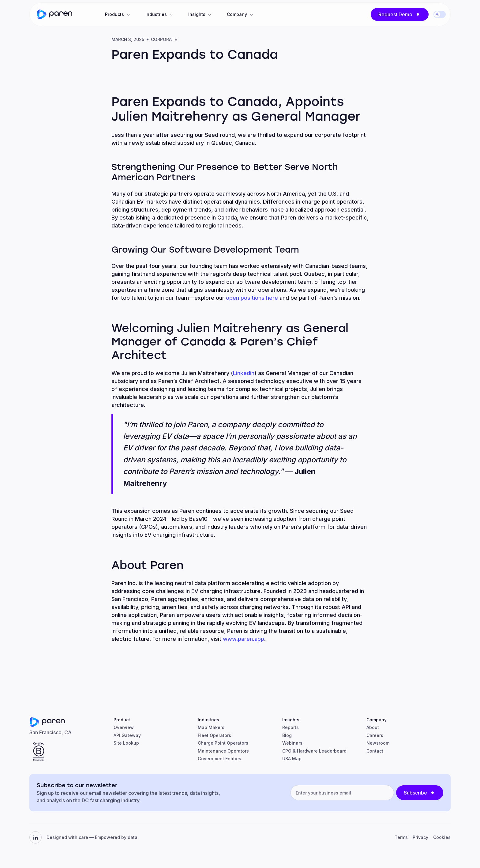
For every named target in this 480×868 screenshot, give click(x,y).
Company (237, 14)
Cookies (442, 837)
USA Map (292, 759)
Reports (291, 727)
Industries (156, 14)
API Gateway (127, 735)
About (373, 727)
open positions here (252, 298)
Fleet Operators (214, 735)
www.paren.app (244, 639)
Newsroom (378, 743)
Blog (287, 735)
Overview (124, 727)
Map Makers (211, 727)
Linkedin (244, 373)
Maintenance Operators (223, 751)
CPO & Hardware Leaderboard (314, 751)
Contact (375, 751)
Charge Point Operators (223, 743)
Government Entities (219, 759)
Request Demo (395, 14)
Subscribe (415, 793)
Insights (197, 14)
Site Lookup (126, 743)
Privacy (420, 837)
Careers (375, 735)
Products (114, 14)
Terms (401, 837)
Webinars (292, 743)
